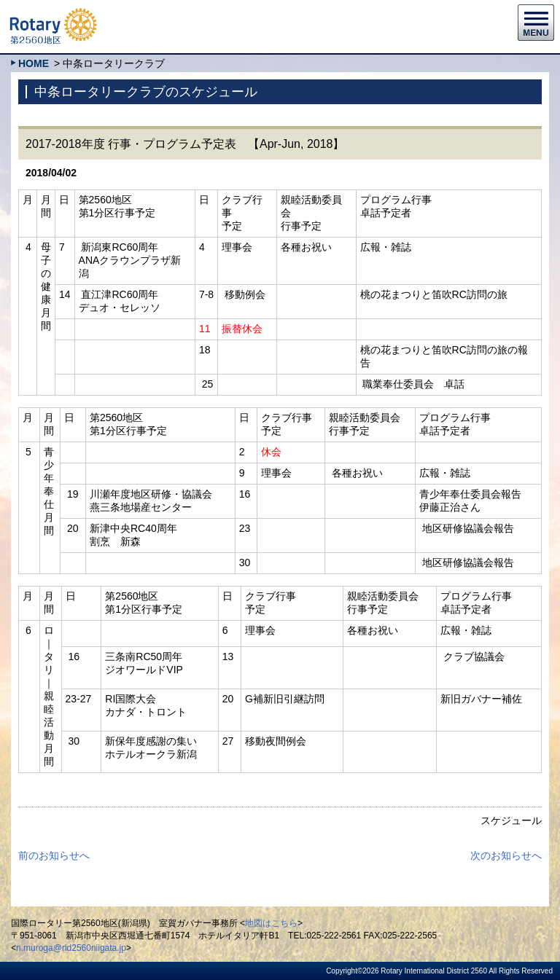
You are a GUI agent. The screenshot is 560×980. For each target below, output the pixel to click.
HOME (34, 63)
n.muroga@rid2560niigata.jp (71, 948)
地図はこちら (271, 923)
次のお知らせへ (506, 855)
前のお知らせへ (54, 855)
